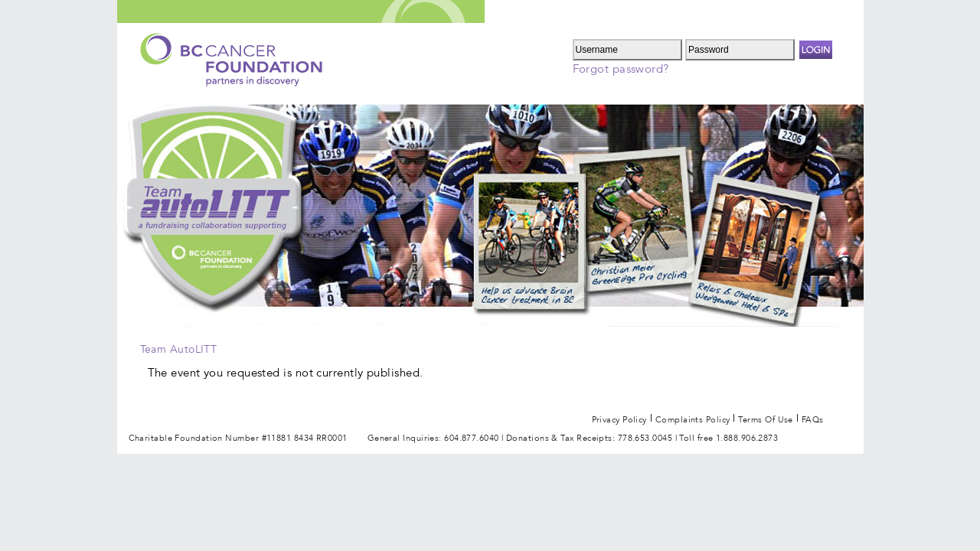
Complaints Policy (693, 417)
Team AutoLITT (179, 349)
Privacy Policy (619, 417)
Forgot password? (621, 69)
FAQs (813, 417)
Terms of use (765, 417)
